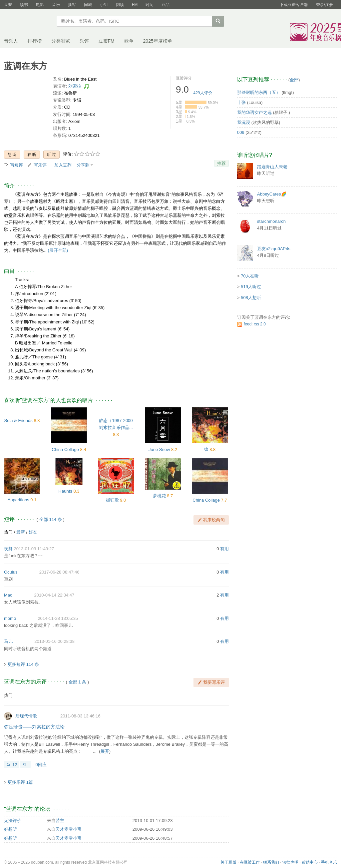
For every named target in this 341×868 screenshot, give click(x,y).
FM (135, 5)
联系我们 (271, 862)
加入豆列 (63, 165)
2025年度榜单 (158, 41)
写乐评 (40, 165)
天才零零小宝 (69, 829)
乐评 (84, 41)
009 (241, 132)
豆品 (166, 5)
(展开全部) (58, 250)
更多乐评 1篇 (20, 782)
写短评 (16, 165)
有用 (224, 549)
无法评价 (13, 821)
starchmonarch (271, 221)
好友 (33, 532)
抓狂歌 (112, 500)
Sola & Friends (18, 421)
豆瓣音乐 (28, 22)
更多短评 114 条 (23, 664)
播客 (72, 5)
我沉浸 (244, 122)
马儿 (8, 641)
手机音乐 (329, 862)
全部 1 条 (77, 682)
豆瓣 (8, 5)
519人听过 (251, 287)
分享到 (83, 165)
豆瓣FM (107, 41)
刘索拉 (75, 86)
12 (15, 765)
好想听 (10, 829)
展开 (105, 751)
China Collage (65, 449)
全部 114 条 (51, 519)
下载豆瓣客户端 (294, 5)
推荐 (221, 163)
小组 (104, 5)
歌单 (129, 41)
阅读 (120, 5)
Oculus (11, 572)
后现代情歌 (26, 716)
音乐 (56, 5)
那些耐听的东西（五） (259, 92)
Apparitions (18, 500)
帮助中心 (310, 862)
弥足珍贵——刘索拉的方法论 (34, 727)
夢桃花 (159, 496)
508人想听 (251, 298)
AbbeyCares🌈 (272, 194)
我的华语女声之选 (254, 112)
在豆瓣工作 (250, 862)
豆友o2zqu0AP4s (274, 249)
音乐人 (11, 41)
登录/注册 (325, 5)
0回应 (41, 765)
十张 (241, 102)
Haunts (65, 491)
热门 (8, 532)
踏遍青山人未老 (272, 167)
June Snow (159, 449)
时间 (150, 5)
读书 (24, 5)
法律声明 (290, 862)
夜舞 (8, 549)
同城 (88, 5)
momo (10, 618)
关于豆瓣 (228, 862)
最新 (21, 532)
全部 (294, 80)
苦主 (60, 821)
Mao (8, 595)
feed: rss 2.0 (255, 324)
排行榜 (35, 41)
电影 (40, 5)
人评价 (203, 93)
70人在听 (250, 276)
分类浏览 (61, 41)
